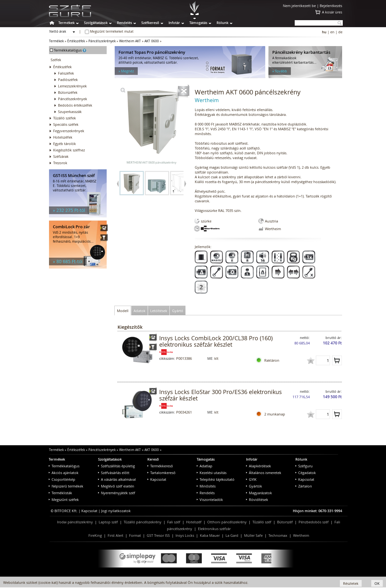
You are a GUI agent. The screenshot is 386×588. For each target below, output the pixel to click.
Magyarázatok (259, 493)
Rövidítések (257, 499)
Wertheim (301, 535)
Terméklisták (60, 493)
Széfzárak (61, 156)
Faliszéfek (66, 73)
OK (377, 583)
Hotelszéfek (63, 137)
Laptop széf (108, 522)
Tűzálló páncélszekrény (143, 522)
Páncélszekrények (102, 41)
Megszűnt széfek (64, 499)
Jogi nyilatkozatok (116, 511)
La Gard (232, 535)
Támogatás (198, 23)
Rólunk (222, 23)
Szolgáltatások (96, 23)
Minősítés (206, 486)
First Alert (115, 535)
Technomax (278, 535)
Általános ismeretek (264, 473)
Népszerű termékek (66, 486)
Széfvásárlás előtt (114, 473)
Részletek (351, 583)
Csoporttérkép (62, 479)
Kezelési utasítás (212, 473)
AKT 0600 (152, 41)
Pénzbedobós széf (314, 522)
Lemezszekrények (72, 86)
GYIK (251, 479)
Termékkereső (160, 466)
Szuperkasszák (70, 112)
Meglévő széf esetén (116, 486)
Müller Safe (253, 535)
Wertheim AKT (130, 41)
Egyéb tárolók (65, 144)
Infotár (174, 23)
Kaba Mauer (210, 535)
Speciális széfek (66, 124)
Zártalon (304, 486)
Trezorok (60, 163)
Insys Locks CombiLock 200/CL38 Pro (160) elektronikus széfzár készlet (216, 341)
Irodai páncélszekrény (75, 522)
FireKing (95, 535)
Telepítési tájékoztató (216, 479)
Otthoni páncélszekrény (227, 522)
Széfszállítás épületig (116, 466)
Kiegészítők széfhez (69, 150)
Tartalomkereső (161, 473)
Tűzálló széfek (65, 118)
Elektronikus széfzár (214, 529)
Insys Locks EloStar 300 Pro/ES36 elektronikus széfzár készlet (221, 395)
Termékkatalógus (64, 466)
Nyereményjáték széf (117, 493)
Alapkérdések (259, 466)
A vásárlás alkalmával (117, 479)
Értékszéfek (76, 41)
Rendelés (124, 23)
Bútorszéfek (68, 92)
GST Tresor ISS (158, 535)
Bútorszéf (285, 522)
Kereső (153, 459)
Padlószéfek (68, 80)
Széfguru (304, 466)
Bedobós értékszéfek (75, 105)
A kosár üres (332, 12)
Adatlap (205, 466)
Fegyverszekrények (69, 131)
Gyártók (254, 486)
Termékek (66, 23)
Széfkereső (150, 23)
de (340, 32)
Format (135, 535)
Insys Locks (185, 535)
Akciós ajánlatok (64, 473)
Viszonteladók (210, 499)
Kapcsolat (157, 479)
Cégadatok (306, 473)
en (332, 32)
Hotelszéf (194, 522)
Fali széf (174, 522)
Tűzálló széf (262, 522)
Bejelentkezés (331, 6)
